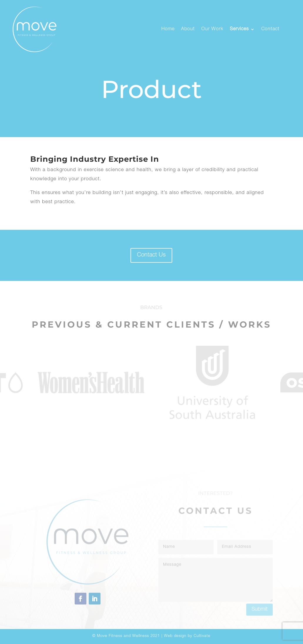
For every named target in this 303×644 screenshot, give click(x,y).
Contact (270, 29)
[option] (91, 382)
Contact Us (151, 255)
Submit (260, 626)
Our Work (212, 29)
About (188, 29)
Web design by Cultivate (187, 636)
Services (239, 29)
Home (168, 29)
